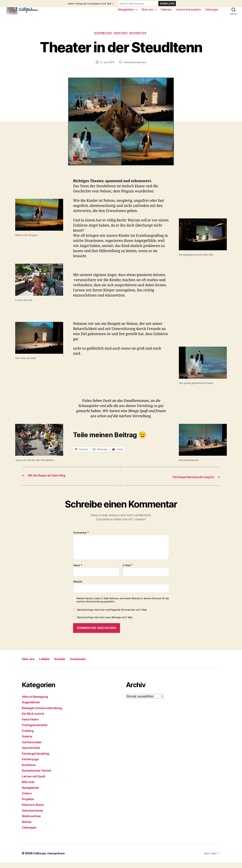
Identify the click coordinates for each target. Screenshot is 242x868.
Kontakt (69, 664)
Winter (27, 827)
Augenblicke (101, 39)
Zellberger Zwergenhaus (51, 859)
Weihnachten (33, 822)
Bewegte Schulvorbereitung (45, 713)
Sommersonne (34, 816)
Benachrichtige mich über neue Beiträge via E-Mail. (105, 623)
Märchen (29, 787)
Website (78, 587)
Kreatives (122, 39)
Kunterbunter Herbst (39, 776)
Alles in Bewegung (37, 702)
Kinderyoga (31, 765)
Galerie (28, 742)
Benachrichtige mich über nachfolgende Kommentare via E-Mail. (112, 615)
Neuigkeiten (126, 12)
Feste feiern (32, 725)
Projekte (29, 804)
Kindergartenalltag (38, 759)
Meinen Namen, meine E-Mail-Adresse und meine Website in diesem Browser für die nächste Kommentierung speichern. (123, 606)
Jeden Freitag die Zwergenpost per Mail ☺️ (91, 4)
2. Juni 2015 (107, 68)
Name (78, 571)
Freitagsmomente (37, 730)
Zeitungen (212, 12)
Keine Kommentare (135, 68)
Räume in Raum (34, 810)
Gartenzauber (33, 747)
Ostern (27, 799)
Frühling (29, 736)
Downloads (92, 664)
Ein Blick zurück (35, 719)
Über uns (147, 12)
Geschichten (32, 753)
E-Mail (128, 571)
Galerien (166, 12)
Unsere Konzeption (188, 12)
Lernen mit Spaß (35, 782)
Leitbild (50, 664)
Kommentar (81, 538)
